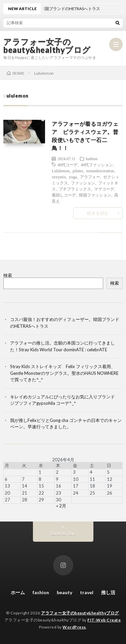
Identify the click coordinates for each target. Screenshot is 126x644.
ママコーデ (104, 189)
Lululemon (61, 171)
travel (87, 592)
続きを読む (98, 213)
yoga (73, 177)
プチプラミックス (75, 189)
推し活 (108, 592)
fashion (92, 158)
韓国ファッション (95, 195)
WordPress (74, 627)
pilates (78, 171)
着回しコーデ (64, 195)
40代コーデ (68, 165)
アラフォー (90, 177)
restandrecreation (100, 171)
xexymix (59, 177)
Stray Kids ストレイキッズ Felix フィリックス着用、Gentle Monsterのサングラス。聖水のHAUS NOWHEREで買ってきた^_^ (64, 373)
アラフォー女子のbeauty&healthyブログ (47, 46)
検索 (8, 275)
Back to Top (63, 533)
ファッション (83, 183)
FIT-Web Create (104, 620)
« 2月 (61, 506)
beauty (65, 592)
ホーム (18, 592)
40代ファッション (97, 165)
